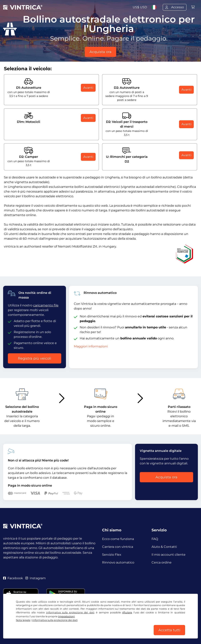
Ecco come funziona (118, 539)
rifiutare (127, 612)
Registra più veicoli (35, 358)
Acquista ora (100, 52)
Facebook (13, 578)
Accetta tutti (169, 630)
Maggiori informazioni (91, 346)
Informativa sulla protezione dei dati (70, 612)
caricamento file (46, 305)
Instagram (36, 578)
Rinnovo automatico (118, 562)
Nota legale (23, 620)
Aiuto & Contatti (164, 547)
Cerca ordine (162, 562)
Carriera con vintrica (118, 547)
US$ (140, 7)
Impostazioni (66, 616)
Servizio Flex (112, 555)
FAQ (155, 539)
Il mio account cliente (169, 555)
